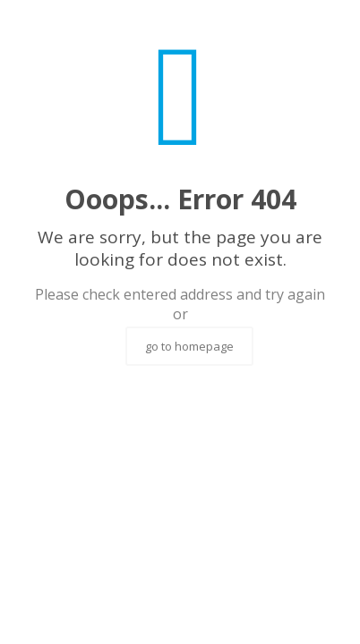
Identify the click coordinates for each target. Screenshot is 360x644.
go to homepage (189, 346)
